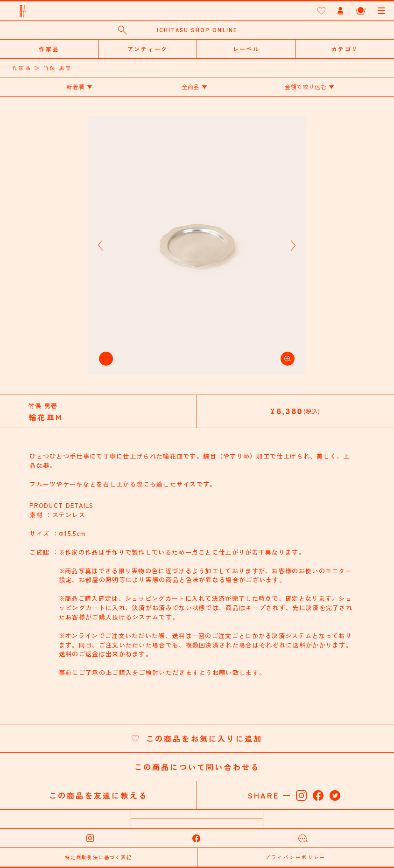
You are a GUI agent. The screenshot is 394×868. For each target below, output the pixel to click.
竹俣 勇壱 (58, 68)
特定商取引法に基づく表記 (98, 857)
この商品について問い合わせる (197, 767)
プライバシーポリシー (295, 857)
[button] (101, 245)
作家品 (22, 68)
